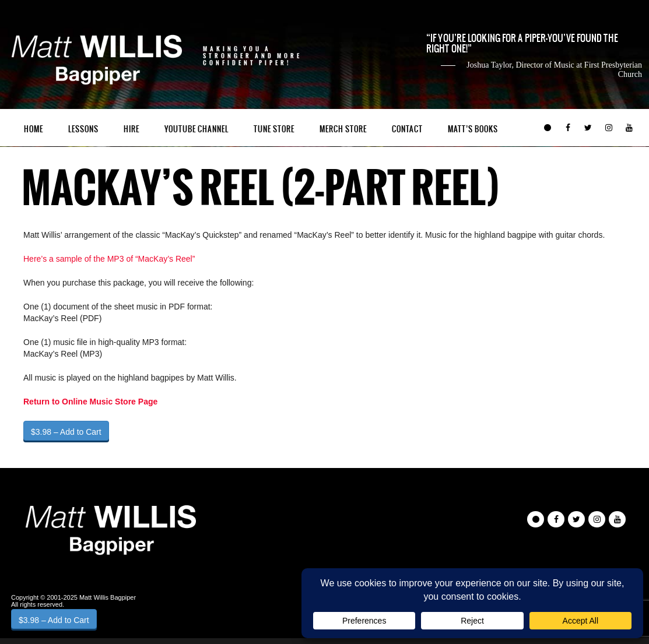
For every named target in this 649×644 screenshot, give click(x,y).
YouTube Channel (197, 129)
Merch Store (343, 129)
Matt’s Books (473, 129)
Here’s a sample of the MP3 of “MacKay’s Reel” (109, 259)
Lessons (83, 129)
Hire (131, 129)
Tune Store (274, 129)
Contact (407, 129)
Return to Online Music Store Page (90, 402)
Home (34, 129)
